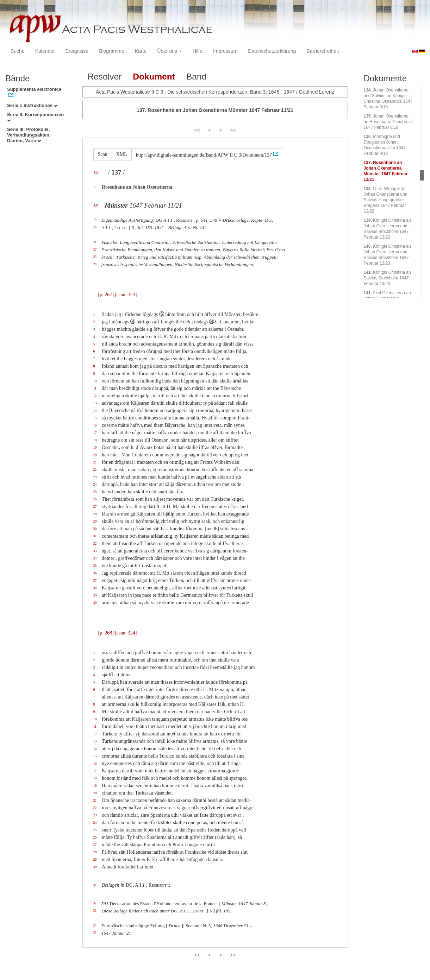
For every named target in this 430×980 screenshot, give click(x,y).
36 (95, 573)
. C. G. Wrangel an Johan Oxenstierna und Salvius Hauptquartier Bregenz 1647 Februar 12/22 (386, 200)
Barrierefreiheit (323, 51)
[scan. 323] (126, 295)
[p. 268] (106, 633)
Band (196, 77)
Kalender (45, 51)
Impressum (225, 51)
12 (95, 396)
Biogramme (112, 51)
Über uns (170, 51)
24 (95, 264)
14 (95, 410)
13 (95, 403)
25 (95, 492)
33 (95, 551)
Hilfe (198, 51)
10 (95, 381)
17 (95, 187)
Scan (103, 154)
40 (95, 603)
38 (95, 588)
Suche (18, 51)
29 (95, 521)
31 (95, 536)
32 (95, 543)
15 (95, 418)
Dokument (154, 77)
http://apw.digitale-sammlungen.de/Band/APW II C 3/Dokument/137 (204, 155)
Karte (141, 51)
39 (95, 595)
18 (96, 205)
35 (95, 566)
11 (95, 388)
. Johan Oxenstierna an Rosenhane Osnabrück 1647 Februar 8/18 (388, 122)
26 (95, 499)
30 (95, 529)
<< (197, 130)
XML (122, 154)
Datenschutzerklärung (272, 51)
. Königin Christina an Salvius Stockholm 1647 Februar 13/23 (387, 278)
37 (95, 580)
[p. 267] (106, 295)
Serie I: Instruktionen (32, 105)
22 (95, 249)
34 (95, 558)
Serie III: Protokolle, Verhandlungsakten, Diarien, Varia (29, 135)
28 (95, 514)
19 (95, 220)
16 (96, 172)
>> (233, 130)
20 (95, 227)
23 (95, 257)
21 (95, 242)
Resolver (105, 77)
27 (95, 507)
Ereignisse (77, 51)
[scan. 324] (126, 633)
